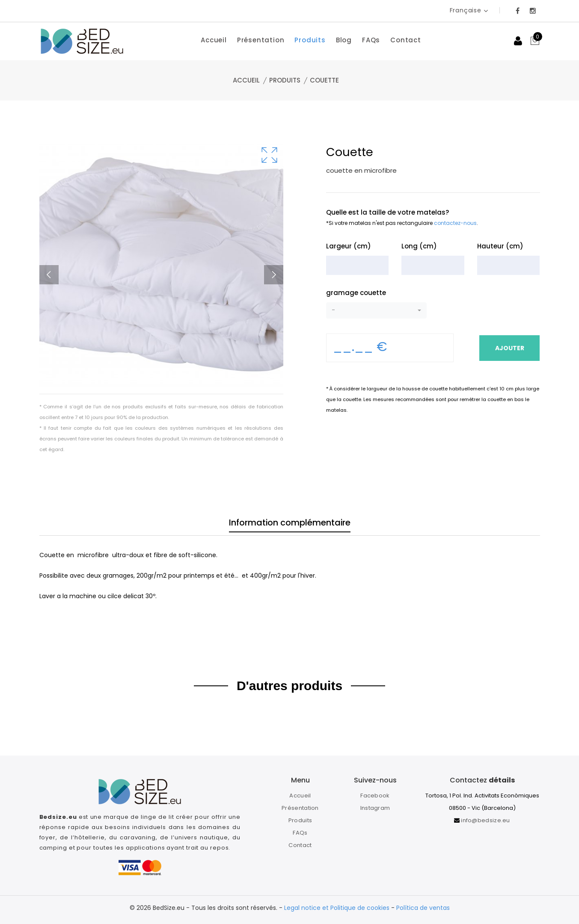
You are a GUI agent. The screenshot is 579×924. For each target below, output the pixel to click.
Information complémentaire (290, 525)
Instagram (375, 808)
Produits (310, 40)
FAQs (371, 40)
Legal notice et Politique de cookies (337, 908)
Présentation (261, 40)
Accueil (214, 40)
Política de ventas (423, 908)
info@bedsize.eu (485, 820)
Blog (344, 40)
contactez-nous (455, 223)
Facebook (375, 796)
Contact (406, 40)
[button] (376, 310)
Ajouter (509, 348)
